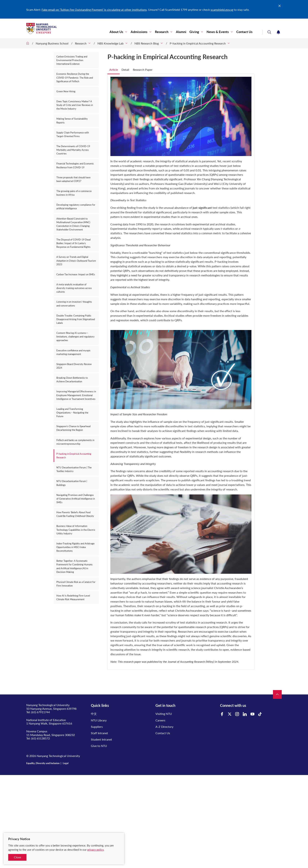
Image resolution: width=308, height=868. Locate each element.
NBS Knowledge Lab (110, 43)
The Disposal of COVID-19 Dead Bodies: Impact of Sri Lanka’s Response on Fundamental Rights (73, 243)
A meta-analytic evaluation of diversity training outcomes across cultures (74, 288)
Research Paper (143, 70)
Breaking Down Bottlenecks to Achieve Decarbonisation (72, 380)
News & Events (218, 32)
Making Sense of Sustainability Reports (72, 121)
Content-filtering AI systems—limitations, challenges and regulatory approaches (75, 337)
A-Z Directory (164, 727)
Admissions (139, 32)
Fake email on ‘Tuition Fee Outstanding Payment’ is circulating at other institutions (94, 10)
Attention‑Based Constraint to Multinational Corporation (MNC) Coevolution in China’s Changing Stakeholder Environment (73, 224)
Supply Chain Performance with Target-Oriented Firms (73, 134)
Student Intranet (101, 739)
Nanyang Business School (52, 43)
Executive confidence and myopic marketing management (73, 352)
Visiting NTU (164, 714)
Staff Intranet (99, 733)
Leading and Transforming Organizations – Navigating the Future (72, 413)
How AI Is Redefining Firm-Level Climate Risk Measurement (73, 597)
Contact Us (244, 32)
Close (17, 857)
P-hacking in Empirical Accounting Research (198, 43)
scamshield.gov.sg (222, 10)
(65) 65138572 (41, 738)
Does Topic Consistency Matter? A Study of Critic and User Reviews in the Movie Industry (75, 105)
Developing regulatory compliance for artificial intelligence (76, 207)
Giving (194, 32)
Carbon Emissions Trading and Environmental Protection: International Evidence (72, 60)
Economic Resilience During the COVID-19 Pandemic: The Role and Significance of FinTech (75, 77)
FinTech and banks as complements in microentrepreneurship (75, 442)
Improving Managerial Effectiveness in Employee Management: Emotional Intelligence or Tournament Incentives (76, 395)
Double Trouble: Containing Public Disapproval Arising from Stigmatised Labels (76, 319)
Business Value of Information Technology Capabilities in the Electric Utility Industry (76, 530)
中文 (94, 714)
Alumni (181, 32)
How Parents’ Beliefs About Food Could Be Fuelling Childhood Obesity (75, 514)
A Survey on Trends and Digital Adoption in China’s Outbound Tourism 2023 (76, 261)
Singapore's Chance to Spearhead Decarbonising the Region (73, 428)
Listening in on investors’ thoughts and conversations (74, 304)
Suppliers (97, 727)
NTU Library (99, 720)
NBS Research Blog (147, 43)
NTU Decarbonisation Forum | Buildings (72, 483)
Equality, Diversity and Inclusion (43, 763)
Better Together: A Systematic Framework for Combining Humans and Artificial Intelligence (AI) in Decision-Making (74, 566)
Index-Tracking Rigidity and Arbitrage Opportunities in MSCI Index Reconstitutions (75, 547)
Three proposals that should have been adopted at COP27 (73, 179)
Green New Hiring (66, 91)
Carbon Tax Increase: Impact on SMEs (76, 274)
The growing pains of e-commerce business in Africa (74, 193)
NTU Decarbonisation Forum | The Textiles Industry (74, 469)
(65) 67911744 (41, 712)
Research (162, 32)
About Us (116, 32)
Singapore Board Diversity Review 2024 (74, 366)
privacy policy (95, 850)
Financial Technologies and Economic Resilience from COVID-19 (75, 165)
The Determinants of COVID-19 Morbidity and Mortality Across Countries (73, 150)
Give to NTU (99, 746)
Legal (66, 763)
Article (114, 70)
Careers (160, 720)
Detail (125, 70)
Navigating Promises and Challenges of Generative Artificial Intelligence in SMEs (76, 499)
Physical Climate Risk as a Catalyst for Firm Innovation (76, 584)
